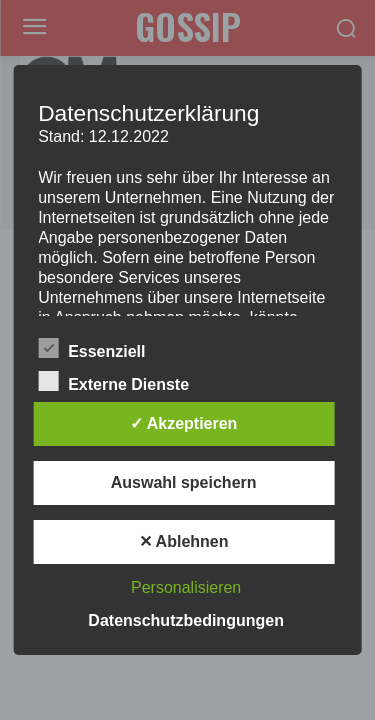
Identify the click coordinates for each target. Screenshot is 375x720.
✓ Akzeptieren (184, 423)
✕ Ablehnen (184, 541)
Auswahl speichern (184, 482)
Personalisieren (186, 587)
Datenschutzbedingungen (186, 620)
